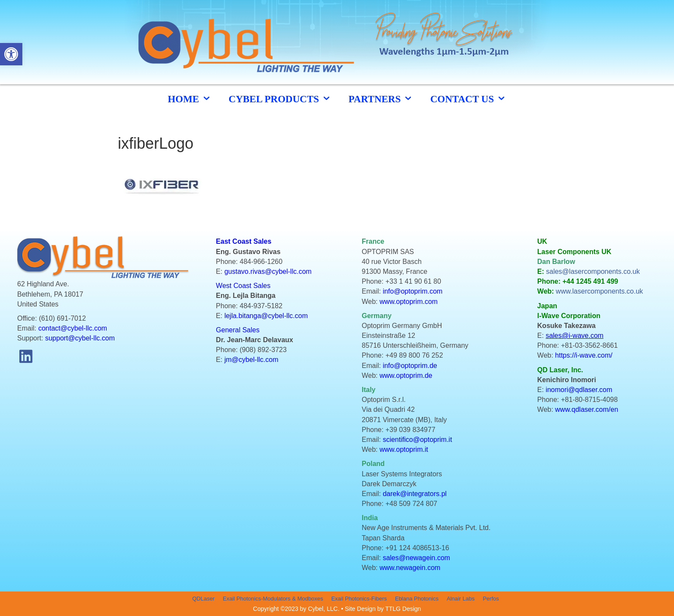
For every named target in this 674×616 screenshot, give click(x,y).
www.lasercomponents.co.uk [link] (599, 291)
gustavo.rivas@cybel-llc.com (268, 271)
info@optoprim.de (410, 366)
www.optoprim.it (404, 449)
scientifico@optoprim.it (417, 440)
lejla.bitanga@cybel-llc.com (266, 316)
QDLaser (203, 599)
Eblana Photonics (417, 599)
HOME (190, 99)
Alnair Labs (461, 599)
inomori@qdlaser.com (579, 390)
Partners (381, 99)
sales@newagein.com (416, 558)
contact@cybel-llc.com (73, 328)
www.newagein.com (410, 568)
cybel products (280, 99)
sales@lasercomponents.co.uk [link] (593, 271)
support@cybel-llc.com (80, 338)
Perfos (491, 599)
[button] (26, 356)
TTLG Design (403, 609)
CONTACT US (468, 99)
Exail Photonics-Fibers (359, 599)
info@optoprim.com (412, 291)
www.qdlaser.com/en (587, 409)
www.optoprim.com (409, 302)
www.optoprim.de (406, 375)
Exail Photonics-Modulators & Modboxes (273, 599)
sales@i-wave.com (574, 336)
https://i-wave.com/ (584, 355)
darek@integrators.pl (415, 494)
